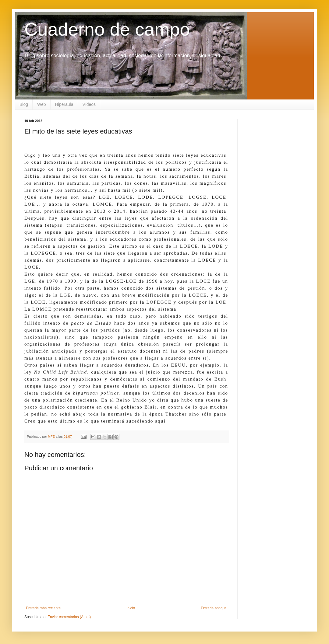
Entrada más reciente (43, 608)
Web (42, 104)
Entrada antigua (214, 608)
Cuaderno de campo (107, 29)
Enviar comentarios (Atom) (69, 617)
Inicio (131, 608)
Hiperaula (64, 104)
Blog (24, 104)
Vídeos (89, 104)
